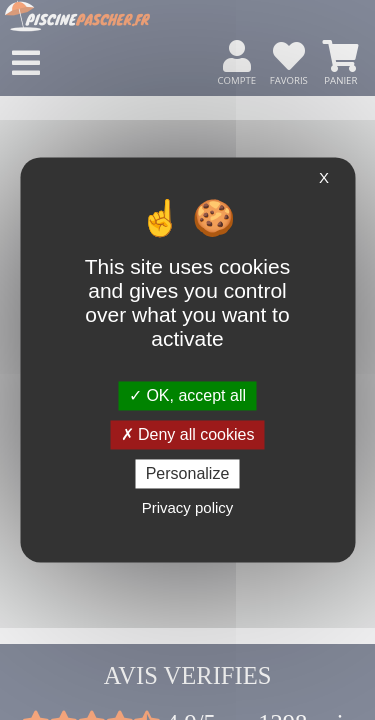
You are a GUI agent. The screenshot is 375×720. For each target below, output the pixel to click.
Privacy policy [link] (188, 508)
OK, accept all (187, 395)
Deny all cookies (188, 434)
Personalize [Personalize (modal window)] (188, 473)
